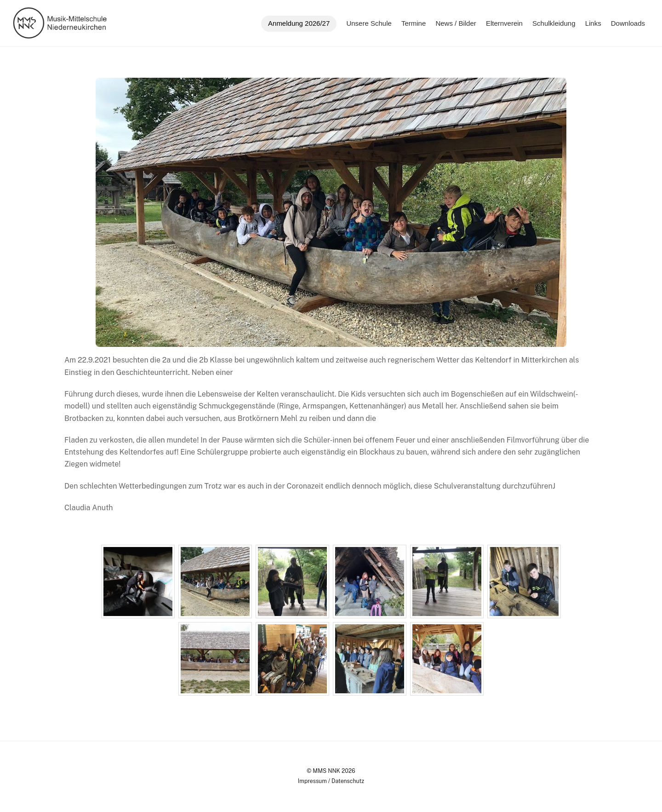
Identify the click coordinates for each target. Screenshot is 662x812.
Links (593, 23)
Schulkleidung (554, 23)
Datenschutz (348, 781)
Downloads (628, 23)
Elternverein (504, 23)
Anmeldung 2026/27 (299, 23)
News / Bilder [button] (456, 23)
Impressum (312, 781)
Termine (414, 23)
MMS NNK (326, 771)
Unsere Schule (369, 23)
